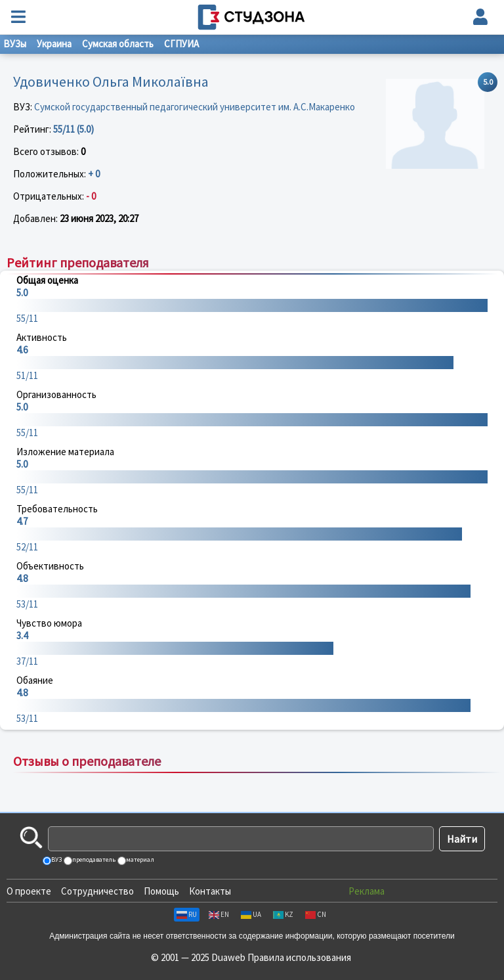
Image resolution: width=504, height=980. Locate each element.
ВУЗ (56, 859)
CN (316, 914)
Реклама (367, 891)
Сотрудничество (97, 891)
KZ (283, 914)
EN (219, 914)
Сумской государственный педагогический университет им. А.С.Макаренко (195, 107)
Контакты (210, 891)
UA (251, 914)
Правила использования (299, 957)
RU (187, 914)
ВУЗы (15, 44)
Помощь (161, 891)
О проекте (29, 891)
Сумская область (118, 44)
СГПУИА (181, 44)
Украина (54, 44)
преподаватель (93, 859)
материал (139, 859)
